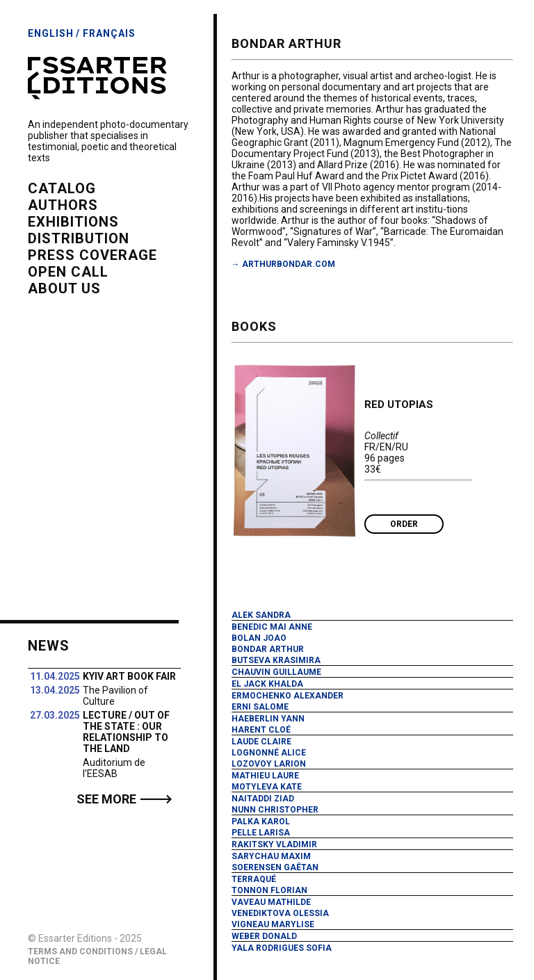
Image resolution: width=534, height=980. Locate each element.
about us (64, 288)
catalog (62, 188)
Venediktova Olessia (280, 913)
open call (68, 272)
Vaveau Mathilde (271, 902)
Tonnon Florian (269, 890)
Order (404, 524)
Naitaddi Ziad (263, 799)
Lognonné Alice (269, 753)
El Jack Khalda (267, 684)
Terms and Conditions (80, 952)
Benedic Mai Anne (272, 627)
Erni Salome (260, 707)
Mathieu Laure (265, 776)
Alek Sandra (261, 615)
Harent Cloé (261, 730)
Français (109, 33)
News (49, 646)
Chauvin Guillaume (276, 672)
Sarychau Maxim (271, 856)
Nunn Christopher (275, 810)
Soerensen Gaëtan (275, 867)
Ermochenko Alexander (288, 696)
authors (63, 205)
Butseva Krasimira (276, 660)
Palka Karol (261, 822)
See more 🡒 (124, 799)
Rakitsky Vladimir (274, 844)
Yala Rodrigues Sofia (282, 948)
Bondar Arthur (268, 649)
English (51, 33)
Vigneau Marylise (273, 924)
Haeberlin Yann (268, 719)
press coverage (92, 255)
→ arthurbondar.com (283, 264)
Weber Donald (264, 936)
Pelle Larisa (261, 833)
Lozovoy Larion (269, 764)
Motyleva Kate (267, 787)
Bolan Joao (259, 638)
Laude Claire (261, 742)
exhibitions (73, 222)
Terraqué (254, 879)
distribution (79, 238)
